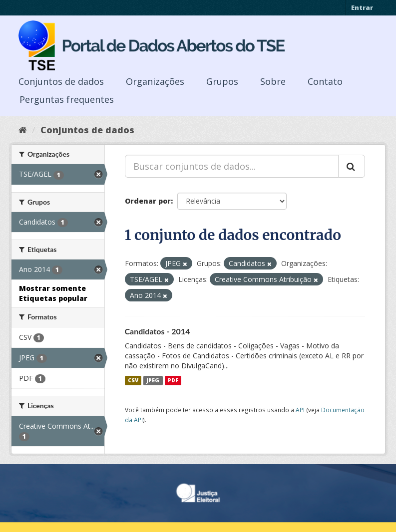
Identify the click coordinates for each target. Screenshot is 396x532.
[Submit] (352, 166)
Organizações (155, 81)
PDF (173, 380)
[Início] (23, 130)
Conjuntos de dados (61, 81)
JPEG (153, 380)
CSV (133, 380)
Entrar (362, 7)
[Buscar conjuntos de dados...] (232, 166)
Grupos (222, 81)
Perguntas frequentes (67, 99)
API (300, 410)
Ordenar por (148, 201)
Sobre (273, 81)
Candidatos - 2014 (158, 331)
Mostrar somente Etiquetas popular (53, 293)
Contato (325, 81)
